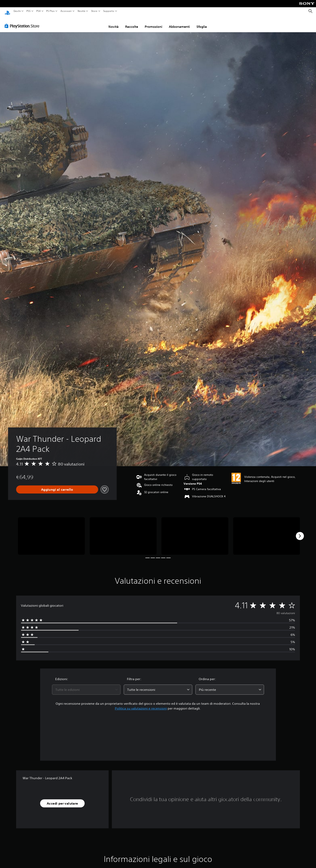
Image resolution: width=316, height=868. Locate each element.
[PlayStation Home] (7, 11)
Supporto (109, 11)
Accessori (66, 11)
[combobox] (86, 686)
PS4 (38, 11)
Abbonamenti (179, 23)
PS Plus (50, 11)
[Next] (300, 532)
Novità (81, 11)
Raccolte (132, 23)
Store (94, 11)
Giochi (17, 11)
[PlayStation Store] (23, 22)
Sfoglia (202, 23)
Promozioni (153, 23)
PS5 (29, 11)
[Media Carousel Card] (51, 532)
